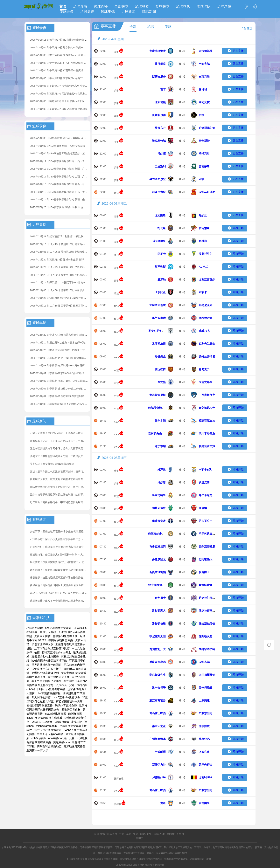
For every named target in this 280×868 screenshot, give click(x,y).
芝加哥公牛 (206, 521)
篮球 (168, 27)
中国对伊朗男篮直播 (61, 640)
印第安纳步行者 (158, 534)
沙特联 (118, 804)
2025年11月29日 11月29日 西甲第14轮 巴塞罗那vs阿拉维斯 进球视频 (69, 267)
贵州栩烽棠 (206, 688)
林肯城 (203, 89)
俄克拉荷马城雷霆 (210, 611)
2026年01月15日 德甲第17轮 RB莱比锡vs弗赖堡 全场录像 (63, 40)
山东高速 (204, 700)
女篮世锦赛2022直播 (73, 673)
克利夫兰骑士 (207, 344)
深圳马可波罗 (207, 192)
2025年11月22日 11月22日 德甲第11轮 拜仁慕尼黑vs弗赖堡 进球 (66, 275)
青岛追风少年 (207, 408)
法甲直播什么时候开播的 (46, 669)
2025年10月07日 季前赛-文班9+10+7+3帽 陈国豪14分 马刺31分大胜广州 (71, 381)
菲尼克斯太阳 (157, 636)
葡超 (116, 255)
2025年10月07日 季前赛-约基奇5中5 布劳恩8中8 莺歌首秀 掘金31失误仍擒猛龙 (74, 396)
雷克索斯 (204, 228)
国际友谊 (119, 779)
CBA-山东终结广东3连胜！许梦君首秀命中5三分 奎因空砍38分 (65, 593)
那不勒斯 (160, 267)
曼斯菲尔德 (159, 115)
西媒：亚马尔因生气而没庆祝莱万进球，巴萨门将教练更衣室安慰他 (68, 472)
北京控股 (204, 726)
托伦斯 (162, 228)
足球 (150, 27)
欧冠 (116, 496)
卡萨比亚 (160, 292)
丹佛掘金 (160, 356)
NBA (117, 306)
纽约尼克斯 (206, 305)
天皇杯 (180, 834)
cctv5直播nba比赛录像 (66, 697)
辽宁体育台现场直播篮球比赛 (52, 648)
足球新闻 (128, 12)
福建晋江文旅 (207, 421)
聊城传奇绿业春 (158, 408)
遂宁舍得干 (159, 688)
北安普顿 (160, 102)
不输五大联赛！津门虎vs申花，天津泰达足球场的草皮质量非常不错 (68, 433)
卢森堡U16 (159, 777)
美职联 (171, 834)
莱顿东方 (160, 128)
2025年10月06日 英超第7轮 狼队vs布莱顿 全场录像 (59, 109)
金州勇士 (160, 598)
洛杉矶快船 (159, 623)
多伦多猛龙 (159, 559)
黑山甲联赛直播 (36, 677)
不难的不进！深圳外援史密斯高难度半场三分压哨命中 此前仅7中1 (67, 539)
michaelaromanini (47, 726)
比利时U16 (205, 777)
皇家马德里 (159, 495)
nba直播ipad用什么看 (61, 738)
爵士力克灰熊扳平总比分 (46, 681)
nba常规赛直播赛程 (49, 693)
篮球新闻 (149, 12)
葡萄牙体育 (159, 508)
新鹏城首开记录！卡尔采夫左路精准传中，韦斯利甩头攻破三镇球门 (68, 441)
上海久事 (204, 752)
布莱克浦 (204, 77)
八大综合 (61, 685)
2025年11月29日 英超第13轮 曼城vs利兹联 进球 (57, 260)
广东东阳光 (206, 713)
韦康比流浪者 (157, 51)
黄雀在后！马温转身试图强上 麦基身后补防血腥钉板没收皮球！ (66, 585)
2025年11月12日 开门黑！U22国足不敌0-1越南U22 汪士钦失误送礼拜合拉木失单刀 (77, 282)
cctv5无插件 (39, 738)
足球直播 (80, 6)
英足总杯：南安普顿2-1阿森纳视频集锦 (52, 464)
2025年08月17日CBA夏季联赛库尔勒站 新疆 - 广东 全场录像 (64, 169)
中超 (122, 834)
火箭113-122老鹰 (42, 722)
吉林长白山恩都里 (159, 433)
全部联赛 (121, 6)
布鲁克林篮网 (157, 547)
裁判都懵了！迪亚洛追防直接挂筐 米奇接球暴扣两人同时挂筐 (64, 570)
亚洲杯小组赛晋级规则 (45, 673)
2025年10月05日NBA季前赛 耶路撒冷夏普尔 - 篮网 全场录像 (64, 153)
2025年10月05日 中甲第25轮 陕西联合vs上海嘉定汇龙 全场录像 (66, 55)
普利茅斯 (204, 166)
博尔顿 (162, 154)
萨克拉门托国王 (208, 598)
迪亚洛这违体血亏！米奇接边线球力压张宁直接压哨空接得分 (64, 601)
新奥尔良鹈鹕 (157, 572)
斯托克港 (204, 154)
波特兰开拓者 (207, 356)
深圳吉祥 (204, 662)
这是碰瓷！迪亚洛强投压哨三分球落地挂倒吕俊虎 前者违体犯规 (66, 578)
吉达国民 (204, 803)
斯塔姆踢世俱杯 (71, 710)
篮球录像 (66, 12)
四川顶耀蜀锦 (207, 675)
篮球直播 (101, 6)
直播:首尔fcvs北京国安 (45, 657)
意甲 (116, 217)
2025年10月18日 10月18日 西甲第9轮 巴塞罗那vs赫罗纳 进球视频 (67, 306)
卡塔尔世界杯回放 (42, 644)
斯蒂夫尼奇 (159, 77)
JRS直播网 (139, 853)
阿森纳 (203, 508)
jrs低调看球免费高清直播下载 (49, 661)
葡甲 (116, 229)
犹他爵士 (204, 572)
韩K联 (139, 838)
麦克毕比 (77, 722)
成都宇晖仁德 (207, 649)
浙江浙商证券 (157, 700)
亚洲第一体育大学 (37, 750)
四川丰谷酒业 (207, 433)
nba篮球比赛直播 (56, 714)
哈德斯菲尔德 (207, 128)
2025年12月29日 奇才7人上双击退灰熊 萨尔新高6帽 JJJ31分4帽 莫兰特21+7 (73, 335)
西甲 (116, 281)
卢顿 (201, 179)
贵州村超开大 (157, 649)
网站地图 (160, 865)
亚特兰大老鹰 (157, 305)
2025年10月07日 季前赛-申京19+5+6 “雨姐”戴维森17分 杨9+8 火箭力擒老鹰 (73, 373)
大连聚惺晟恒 (157, 395)
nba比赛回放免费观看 (58, 628)
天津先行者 (206, 765)
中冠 (116, 370)
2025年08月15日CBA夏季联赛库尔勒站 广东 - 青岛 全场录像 (64, 192)
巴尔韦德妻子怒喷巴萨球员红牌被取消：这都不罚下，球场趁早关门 (68, 495)
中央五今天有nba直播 (50, 734)
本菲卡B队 (205, 470)
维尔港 (162, 482)
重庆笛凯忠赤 (157, 662)
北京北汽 (204, 739)
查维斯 (203, 241)
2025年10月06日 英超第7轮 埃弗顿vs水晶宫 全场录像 (60, 86)
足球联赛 (142, 6)
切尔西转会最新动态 (49, 746)
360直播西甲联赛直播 (40, 706)
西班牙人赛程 (48, 632)
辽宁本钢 (160, 421)
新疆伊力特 (159, 192)
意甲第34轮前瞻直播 (65, 636)
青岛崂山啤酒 (157, 713)
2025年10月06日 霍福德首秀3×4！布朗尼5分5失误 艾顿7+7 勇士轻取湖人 (71, 404)
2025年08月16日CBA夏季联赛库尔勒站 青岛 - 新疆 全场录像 (64, 184)
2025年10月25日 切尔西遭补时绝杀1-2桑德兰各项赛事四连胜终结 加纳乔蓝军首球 (76, 298)
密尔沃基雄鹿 (207, 547)
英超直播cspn (62, 742)
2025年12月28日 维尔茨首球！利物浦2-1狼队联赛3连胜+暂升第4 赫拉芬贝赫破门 (76, 236)
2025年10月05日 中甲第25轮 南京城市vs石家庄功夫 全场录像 (65, 78)
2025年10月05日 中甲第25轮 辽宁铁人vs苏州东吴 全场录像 (63, 48)
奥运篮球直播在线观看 (49, 718)
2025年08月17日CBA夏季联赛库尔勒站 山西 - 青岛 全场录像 (64, 161)
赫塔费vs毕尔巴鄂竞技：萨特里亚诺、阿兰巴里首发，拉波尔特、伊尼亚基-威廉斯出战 (78, 487)
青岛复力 (204, 369)
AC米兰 (203, 267)
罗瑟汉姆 (204, 482)
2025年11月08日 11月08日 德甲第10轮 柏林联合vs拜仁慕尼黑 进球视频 (70, 290)
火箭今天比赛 (42, 636)
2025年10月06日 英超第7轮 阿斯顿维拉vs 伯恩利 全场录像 (63, 94)
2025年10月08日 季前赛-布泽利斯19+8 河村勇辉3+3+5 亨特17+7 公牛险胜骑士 (74, 365)
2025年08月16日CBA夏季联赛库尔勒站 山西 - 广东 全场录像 (64, 177)
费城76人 (204, 331)
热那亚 (203, 215)
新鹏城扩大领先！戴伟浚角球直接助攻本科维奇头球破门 (62, 479)
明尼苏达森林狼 (208, 534)
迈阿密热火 (206, 559)
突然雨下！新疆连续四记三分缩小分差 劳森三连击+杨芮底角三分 (66, 531)
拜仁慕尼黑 (206, 495)
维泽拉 (162, 470)
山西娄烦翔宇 (207, 395)
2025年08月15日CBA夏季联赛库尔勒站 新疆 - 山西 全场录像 (64, 200)
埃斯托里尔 (206, 254)
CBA (117, 193)
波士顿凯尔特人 (158, 585)
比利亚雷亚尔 (207, 279)
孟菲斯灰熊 (159, 344)
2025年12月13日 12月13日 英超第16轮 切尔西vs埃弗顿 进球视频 (66, 244)
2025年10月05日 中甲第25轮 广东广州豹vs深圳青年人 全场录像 (66, 63)
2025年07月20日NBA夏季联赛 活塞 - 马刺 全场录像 (59, 207)
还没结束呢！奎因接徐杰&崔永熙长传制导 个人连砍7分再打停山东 (67, 555)
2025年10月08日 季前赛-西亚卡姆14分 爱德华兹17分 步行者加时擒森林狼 (71, 358)
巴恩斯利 (160, 166)
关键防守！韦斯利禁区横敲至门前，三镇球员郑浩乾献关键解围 (65, 456)
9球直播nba (62, 722)
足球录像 (224, 6)
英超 (129, 834)
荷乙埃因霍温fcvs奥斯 (69, 701)
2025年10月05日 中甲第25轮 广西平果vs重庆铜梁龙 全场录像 (65, 70)
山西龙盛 (160, 382)
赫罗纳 (162, 279)
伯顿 (201, 115)
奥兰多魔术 (159, 318)
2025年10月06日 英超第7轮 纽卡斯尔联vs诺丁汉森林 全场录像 (65, 101)
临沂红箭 (160, 369)
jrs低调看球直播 (56, 689)
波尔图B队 (159, 241)
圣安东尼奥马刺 (158, 331)
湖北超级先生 (157, 675)
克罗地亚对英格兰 (74, 746)
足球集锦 (87, 12)
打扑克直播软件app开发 (56, 652)
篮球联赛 (162, 6)
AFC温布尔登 (157, 179)
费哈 (163, 803)
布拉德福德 (206, 51)
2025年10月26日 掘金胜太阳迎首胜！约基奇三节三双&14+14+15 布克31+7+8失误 (76, 350)
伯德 (37, 652)
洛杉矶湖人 (159, 611)
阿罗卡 (162, 254)
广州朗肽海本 (157, 739)
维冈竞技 (204, 102)
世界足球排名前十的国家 (46, 665)
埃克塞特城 (159, 141)
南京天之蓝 (159, 726)
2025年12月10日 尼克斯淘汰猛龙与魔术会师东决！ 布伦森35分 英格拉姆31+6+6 (75, 343)
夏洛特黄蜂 (206, 585)
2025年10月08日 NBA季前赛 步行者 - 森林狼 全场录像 (61, 138)
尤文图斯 (160, 215)
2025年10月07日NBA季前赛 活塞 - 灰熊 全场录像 (58, 146)
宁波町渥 (160, 752)
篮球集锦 (108, 12)
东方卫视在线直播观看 (48, 730)
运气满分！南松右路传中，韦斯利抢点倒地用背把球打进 (62, 502)
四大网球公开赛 (41, 697)
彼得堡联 (160, 64)
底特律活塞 (206, 318)
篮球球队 (204, 6)
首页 (63, 6)
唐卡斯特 (204, 141)
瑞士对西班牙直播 (59, 677)
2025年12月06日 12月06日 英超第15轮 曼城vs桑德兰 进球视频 (65, 252)
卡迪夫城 (204, 64)
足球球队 (183, 6)
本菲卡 (203, 292)
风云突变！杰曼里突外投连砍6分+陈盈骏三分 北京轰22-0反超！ (66, 562)
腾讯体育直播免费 (66, 706)
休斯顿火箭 (206, 636)
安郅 (72, 685)
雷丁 (163, 89)
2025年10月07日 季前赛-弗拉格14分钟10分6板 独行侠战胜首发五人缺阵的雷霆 (74, 389)
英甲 (116, 52)
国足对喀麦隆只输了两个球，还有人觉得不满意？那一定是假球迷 (67, 448)
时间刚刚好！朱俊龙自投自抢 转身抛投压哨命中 (57, 547)
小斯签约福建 (35, 628)
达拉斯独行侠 (207, 623)
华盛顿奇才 (159, 521)
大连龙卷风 (206, 382)
